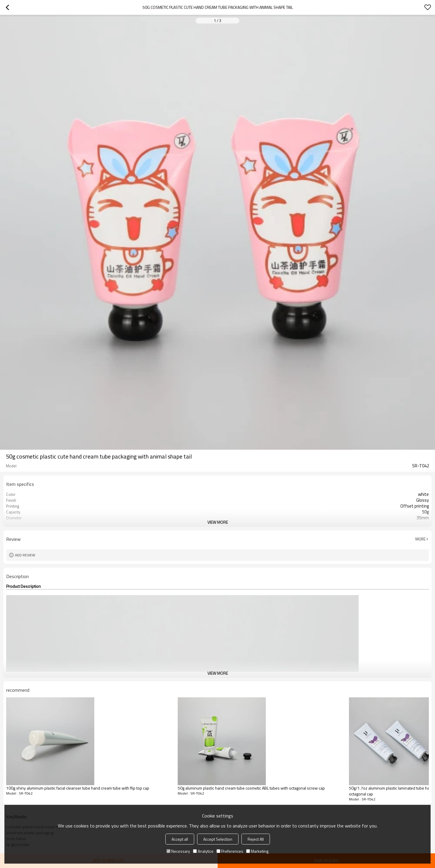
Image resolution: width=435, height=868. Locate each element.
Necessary (178, 851)
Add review (25, 555)
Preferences (230, 851)
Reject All (256, 839)
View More (218, 522)
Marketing (257, 851)
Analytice (203, 851)
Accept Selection (218, 839)
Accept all (180, 839)
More (420, 539)
